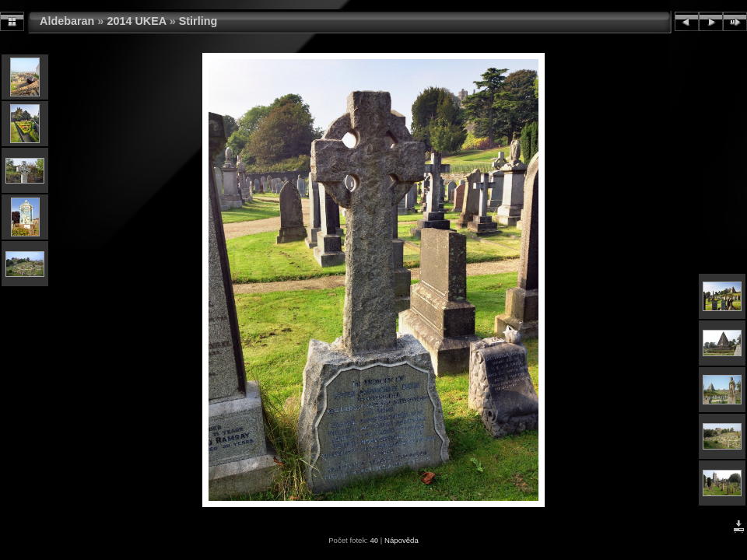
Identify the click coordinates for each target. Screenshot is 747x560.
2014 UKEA (136, 21)
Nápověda (402, 540)
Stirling (198, 21)
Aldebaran (67, 21)
